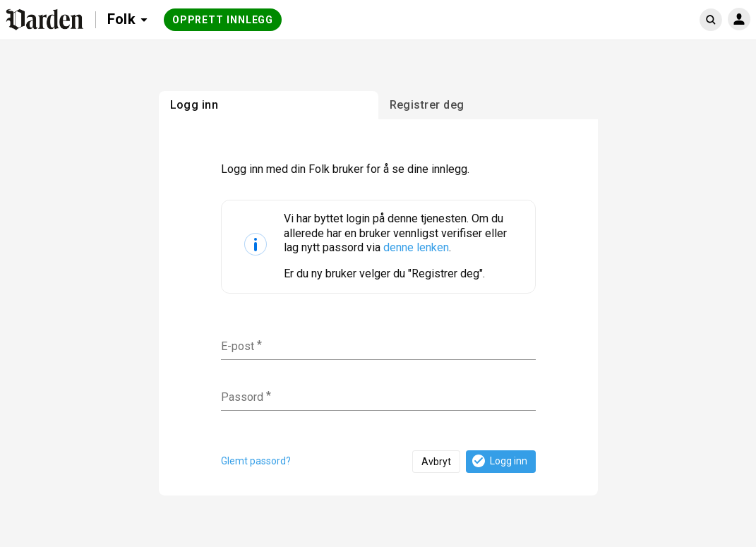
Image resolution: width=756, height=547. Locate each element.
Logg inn (499, 461)
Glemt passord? (256, 461)
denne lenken (416, 247)
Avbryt (436, 462)
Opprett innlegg (223, 20)
